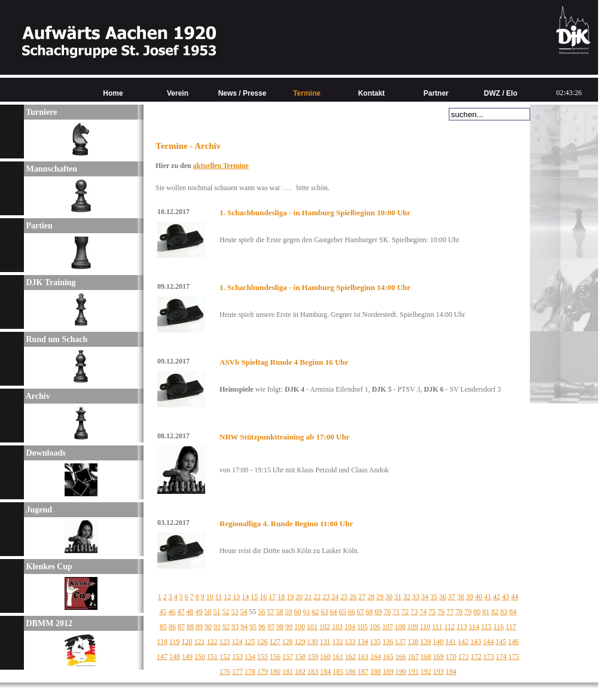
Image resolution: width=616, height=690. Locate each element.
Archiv (37, 396)
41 (487, 597)
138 (413, 642)
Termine (307, 93)
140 (438, 642)
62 (316, 612)
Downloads (45, 453)
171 (463, 657)
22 (317, 597)
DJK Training (50, 283)
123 (225, 642)
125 (250, 642)
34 (425, 597)
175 (514, 657)
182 (300, 671)
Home (113, 93)
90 (208, 627)
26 (353, 597)
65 (343, 612)
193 (438, 671)
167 (413, 657)
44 (514, 597)
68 (370, 612)
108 (400, 627)
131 (325, 642)
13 (236, 597)
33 (416, 597)
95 (253, 627)
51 (217, 612)
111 (437, 627)
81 (486, 612)
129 (300, 642)
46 (172, 612)
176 (225, 671)
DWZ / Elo (501, 93)
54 (244, 612)
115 (486, 627)
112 (450, 627)
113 (462, 627)
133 (350, 642)
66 (352, 612)
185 (338, 671)
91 (217, 627)
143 (476, 642)
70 (388, 612)
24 (335, 597)
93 (235, 627)
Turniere (40, 112)
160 (325, 657)
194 (451, 671)
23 (326, 597)
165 (388, 657)
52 (226, 612)
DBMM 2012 (48, 623)
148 (175, 657)
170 (451, 657)
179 (263, 671)
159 (313, 657)
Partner (436, 93)
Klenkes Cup (48, 567)
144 (489, 642)
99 (289, 627)
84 (513, 612)
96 (262, 627)
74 (423, 612)
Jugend (38, 510)
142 (463, 642)
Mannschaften (51, 169)
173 (489, 657)
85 (163, 627)
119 (175, 642)
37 (452, 597)
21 (308, 597)
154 (250, 657)
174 (501, 657)
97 (271, 627)
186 (350, 671)
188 (376, 671)
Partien (38, 226)
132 (338, 642)
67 (361, 612)
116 (499, 627)
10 (210, 597)
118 (162, 642)
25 (344, 597)
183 (313, 671)
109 (413, 627)
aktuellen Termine (221, 166)
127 (275, 642)
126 (263, 642)
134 (363, 642)
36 (443, 597)
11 (219, 597)
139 (426, 642)
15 (254, 597)
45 (163, 612)
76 (441, 612)
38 (461, 597)
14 (245, 597)
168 (426, 657)
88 (190, 627)
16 (263, 597)
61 (307, 612)
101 (312, 627)
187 (363, 671)
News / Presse (243, 93)
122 (212, 642)
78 (459, 612)
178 (250, 671)
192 (426, 671)
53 (235, 612)
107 (388, 627)
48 (190, 612)
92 (226, 627)
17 (272, 597)
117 (511, 627)
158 (300, 657)
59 (289, 612)
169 (438, 657)
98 (280, 627)
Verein (178, 93)
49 (199, 612)
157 (288, 657)
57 (271, 612)
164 (376, 657)
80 (477, 612)
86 (172, 627)
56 (262, 612)
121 (200, 642)
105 (362, 627)
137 (401, 642)
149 (187, 657)
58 (280, 612)
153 (237, 657)
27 (362, 597)
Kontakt (372, 93)
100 (300, 627)
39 (469, 597)
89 (199, 627)
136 (388, 642)
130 (313, 642)
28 (371, 597)
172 (476, 657)
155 (263, 657)
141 (451, 642)
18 (281, 597)
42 (496, 597)
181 (288, 671)
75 (432, 612)
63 (325, 612)
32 (407, 597)
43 (505, 597)
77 (450, 612)
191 (413, 671)
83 (504, 612)
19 (290, 597)
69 (379, 612)
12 (227, 597)
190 (401, 671)
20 (299, 597)
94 (244, 627)
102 (325, 627)
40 (478, 597)
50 (208, 612)
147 (162, 657)
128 (288, 642)
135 (376, 642)
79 (468, 612)
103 (337, 627)
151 (212, 657)
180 (275, 671)
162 (350, 657)
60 (298, 612)
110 (425, 627)
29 (380, 597)
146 (514, 642)
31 (398, 597)
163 (363, 657)
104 (350, 627)
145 (501, 642)
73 (414, 612)
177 (237, 671)
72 (405, 612)
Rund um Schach (56, 339)
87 (181, 627)
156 (275, 657)
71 (397, 612)
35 (434, 597)
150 (200, 657)
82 (495, 612)
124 (237, 642)
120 (187, 642)
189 (388, 671)
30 (389, 597)
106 (375, 627)
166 (401, 657)
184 (325, 671)
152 (225, 657)
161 (338, 657)
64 (334, 612)
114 (474, 627)
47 (181, 612)
